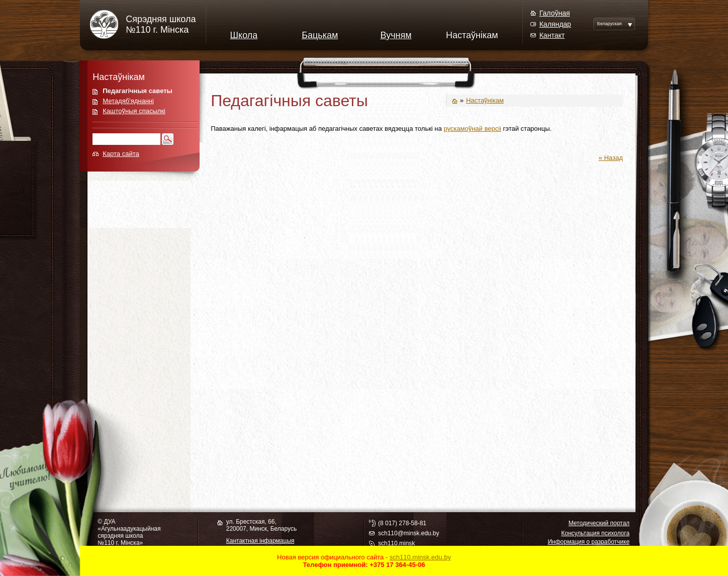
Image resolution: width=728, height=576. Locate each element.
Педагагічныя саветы (137, 91)
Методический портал (599, 523)
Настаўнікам (472, 35)
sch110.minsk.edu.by (420, 557)
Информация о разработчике (588, 542)
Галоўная (555, 13)
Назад (613, 158)
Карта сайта (121, 154)
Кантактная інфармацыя (260, 541)
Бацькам (320, 35)
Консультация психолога (595, 533)
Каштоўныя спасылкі (134, 111)
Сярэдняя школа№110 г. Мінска (161, 24)
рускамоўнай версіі (472, 129)
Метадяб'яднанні (128, 101)
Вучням (396, 35)
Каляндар (555, 24)
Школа (244, 35)
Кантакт (552, 35)
